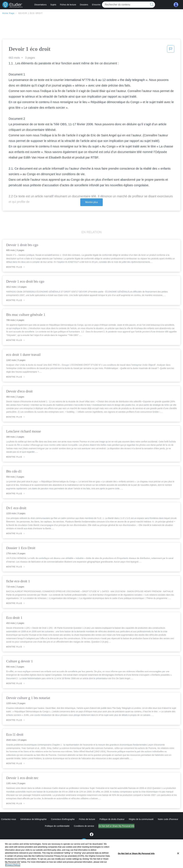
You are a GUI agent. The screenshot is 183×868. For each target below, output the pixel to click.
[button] (171, 50)
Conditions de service (71, 826)
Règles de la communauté (141, 819)
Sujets (53, 5)
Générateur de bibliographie (33, 819)
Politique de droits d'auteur (112, 819)
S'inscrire (96, 5)
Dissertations (40, 5)
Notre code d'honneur (168, 819)
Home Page (8, 13)
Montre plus (92, 202)
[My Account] (176, 5)
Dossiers (84, 5)
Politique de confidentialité (44, 826)
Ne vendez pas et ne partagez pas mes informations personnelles (116, 826)
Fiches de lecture (68, 5)
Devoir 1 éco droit (30, 13)
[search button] (152, 5)
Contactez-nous (9, 819)
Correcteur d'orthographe (63, 819)
